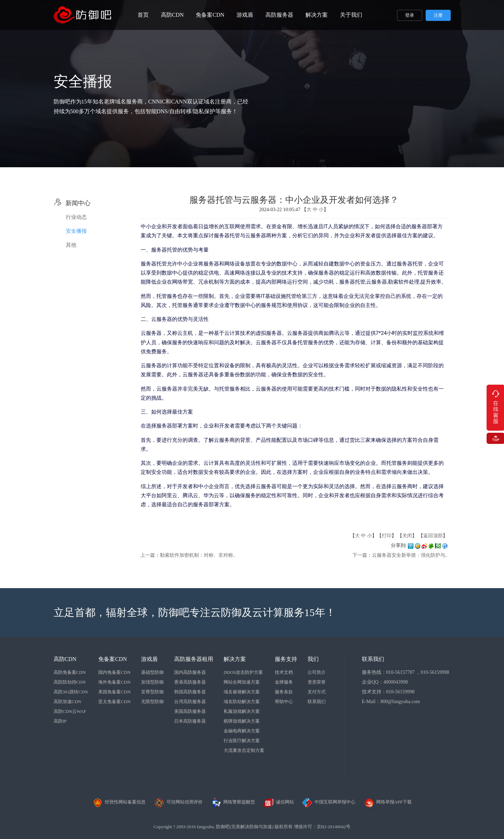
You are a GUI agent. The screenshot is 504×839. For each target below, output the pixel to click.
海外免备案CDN (114, 682)
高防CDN (172, 15)
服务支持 (286, 659)
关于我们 (351, 15)
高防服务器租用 (194, 659)
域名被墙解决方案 (242, 692)
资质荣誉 (317, 682)
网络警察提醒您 (233, 802)
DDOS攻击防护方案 (243, 672)
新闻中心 (72, 203)
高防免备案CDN (70, 672)
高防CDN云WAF (70, 711)
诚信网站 (279, 802)
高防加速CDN (67, 702)
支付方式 (317, 692)
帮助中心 (284, 702)
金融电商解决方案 (242, 731)
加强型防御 (152, 682)
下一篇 (360, 555)
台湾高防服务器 (190, 702)
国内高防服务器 (190, 672)
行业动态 (76, 217)
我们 (313, 659)
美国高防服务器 (190, 711)
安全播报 (76, 231)
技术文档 (284, 672)
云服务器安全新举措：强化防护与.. (410, 555)
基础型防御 (152, 672)
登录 (410, 15)
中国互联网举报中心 (329, 802)
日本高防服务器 (190, 721)
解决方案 (317, 15)
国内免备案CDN (114, 672)
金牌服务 (284, 682)
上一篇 (148, 555)
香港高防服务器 (190, 682)
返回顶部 (433, 536)
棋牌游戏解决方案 (242, 721)
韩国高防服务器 (190, 692)
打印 (387, 536)
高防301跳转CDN (71, 692)
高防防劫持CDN (70, 682)
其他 (71, 245)
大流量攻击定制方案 (244, 750)
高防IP (60, 721)
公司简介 (317, 672)
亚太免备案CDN (114, 702)
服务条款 (284, 692)
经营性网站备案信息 (119, 802)
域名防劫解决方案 (242, 702)
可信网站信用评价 (178, 802)
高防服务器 (279, 15)
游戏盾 (245, 15)
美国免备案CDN (114, 692)
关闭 (407, 536)
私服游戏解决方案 (242, 711)
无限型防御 (152, 702)
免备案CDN (210, 15)
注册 (438, 15)
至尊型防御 (152, 692)
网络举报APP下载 (388, 802)
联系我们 (317, 702)
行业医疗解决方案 (242, 741)
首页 (143, 15)
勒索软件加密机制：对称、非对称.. (198, 555)
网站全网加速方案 (242, 682)
